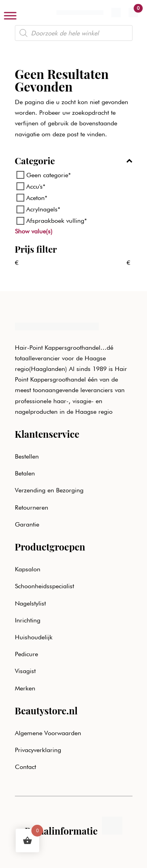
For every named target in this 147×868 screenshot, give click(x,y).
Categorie (74, 161)
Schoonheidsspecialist (44, 586)
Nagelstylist (30, 603)
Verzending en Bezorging (49, 490)
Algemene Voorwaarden (48, 733)
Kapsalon (28, 569)
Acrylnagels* (43, 209)
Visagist (25, 671)
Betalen (25, 473)
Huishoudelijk (34, 637)
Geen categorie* (49, 175)
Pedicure (26, 654)
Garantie (27, 524)
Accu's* (36, 186)
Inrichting (28, 620)
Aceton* (37, 198)
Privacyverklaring (38, 750)
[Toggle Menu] (10, 16)
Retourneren (32, 507)
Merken (25, 688)
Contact (25, 767)
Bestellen (27, 456)
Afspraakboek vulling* (57, 221)
